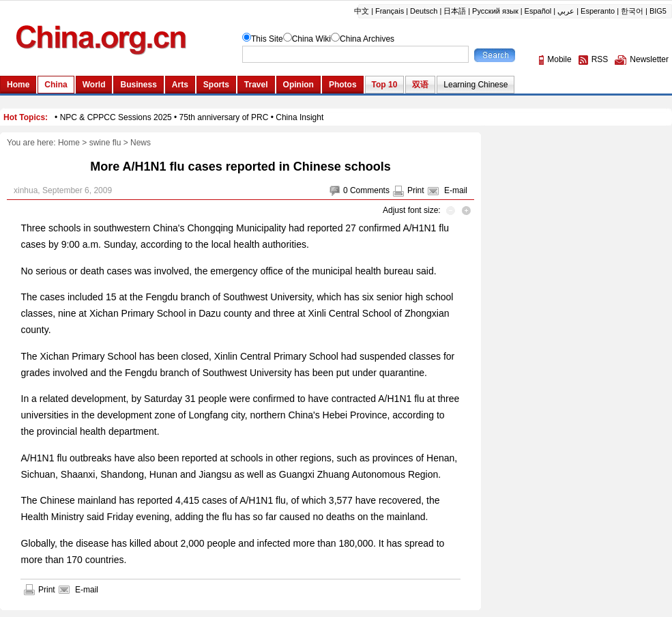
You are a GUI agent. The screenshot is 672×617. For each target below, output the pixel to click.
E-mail (456, 190)
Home (69, 143)
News (141, 143)
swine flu (105, 143)
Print (416, 190)
